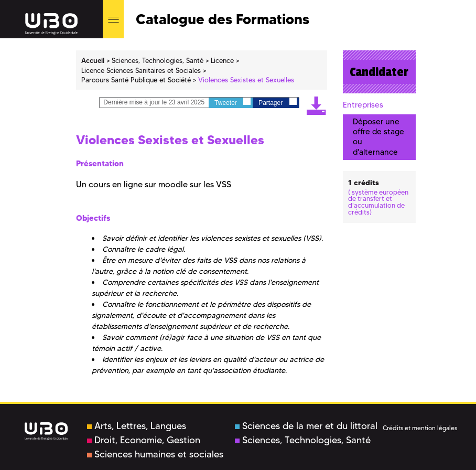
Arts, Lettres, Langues (137, 426)
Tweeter (232, 102)
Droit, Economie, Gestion (144, 440)
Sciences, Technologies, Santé (303, 440)
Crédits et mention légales (420, 428)
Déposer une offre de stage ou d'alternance (378, 137)
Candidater (379, 72)
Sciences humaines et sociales (155, 454)
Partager (277, 102)
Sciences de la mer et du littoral (306, 426)
